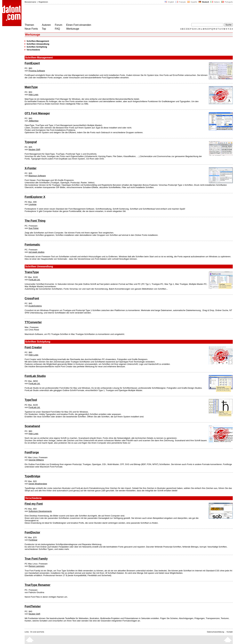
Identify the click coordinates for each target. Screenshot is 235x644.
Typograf (31, 142)
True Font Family (36, 559)
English (169, 2)
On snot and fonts (37, 632)
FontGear (33, 540)
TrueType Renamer (38, 585)
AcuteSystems (35, 306)
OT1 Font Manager (37, 113)
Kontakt (230, 632)
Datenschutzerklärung (216, 632)
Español (192, 2)
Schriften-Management (38, 41)
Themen (29, 25)
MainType (31, 87)
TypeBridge (32, 476)
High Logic (34, 95)
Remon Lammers (37, 566)
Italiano (215, 2)
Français (181, 2)
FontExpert (32, 63)
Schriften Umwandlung (38, 44)
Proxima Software (37, 71)
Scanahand (32, 426)
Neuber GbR (34, 149)
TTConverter (33, 322)
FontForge (32, 452)
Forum (59, 25)
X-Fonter (31, 168)
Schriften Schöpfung (37, 47)
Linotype (33, 204)
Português (227, 2)
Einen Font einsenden (79, 25)
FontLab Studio (35, 376)
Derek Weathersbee (38, 484)
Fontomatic (32, 245)
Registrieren (43, 2)
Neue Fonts (31, 29)
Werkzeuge (73, 29)
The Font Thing (35, 221)
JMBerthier (34, 121)
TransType (32, 272)
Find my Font (34, 504)
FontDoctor (32, 532)
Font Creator (33, 347)
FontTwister (33, 606)
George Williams (36, 460)
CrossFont (32, 298)
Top (44, 29)
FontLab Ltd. (34, 280)
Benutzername (30, 2)
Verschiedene (33, 50)
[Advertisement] (83, 14)
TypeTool (31, 400)
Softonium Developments (40, 511)
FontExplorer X (35, 197)
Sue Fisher (34, 228)
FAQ (57, 29)
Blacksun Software (37, 176)
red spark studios (37, 252)
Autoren (46, 25)
